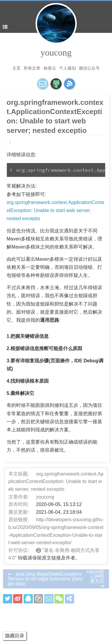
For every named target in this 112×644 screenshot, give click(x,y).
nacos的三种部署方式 (95, 576)
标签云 (50, 68)
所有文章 (32, 68)
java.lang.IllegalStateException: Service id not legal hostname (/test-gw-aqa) (46, 579)
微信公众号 (89, 68)
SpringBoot (21, 142)
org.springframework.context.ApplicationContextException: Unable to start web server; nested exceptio (55, 210)
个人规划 (67, 68)
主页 (16, 68)
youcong (56, 52)
